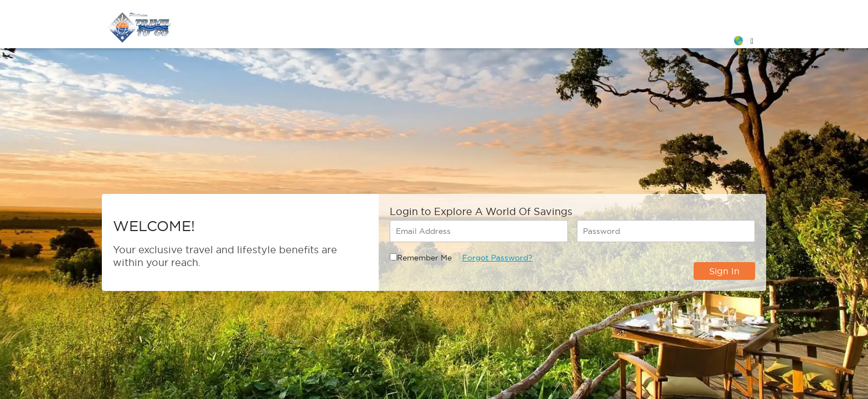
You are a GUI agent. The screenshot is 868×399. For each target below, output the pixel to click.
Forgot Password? (497, 258)
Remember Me (424, 258)
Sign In (724, 271)
